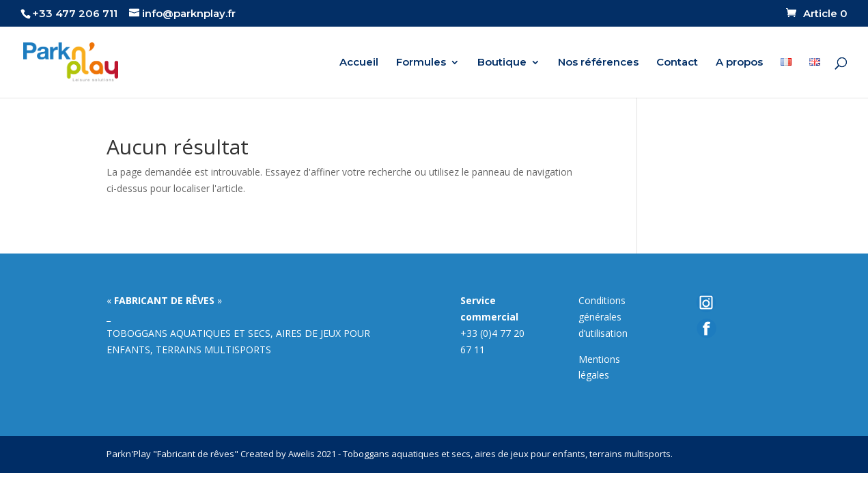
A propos (739, 63)
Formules (421, 63)
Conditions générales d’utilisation (603, 317)
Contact (677, 63)
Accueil (359, 63)
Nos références (598, 63)
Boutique (502, 63)
